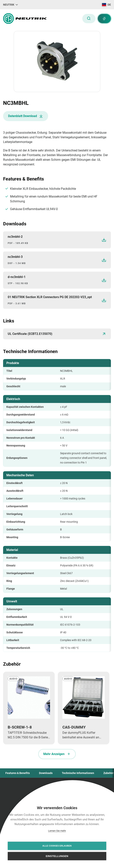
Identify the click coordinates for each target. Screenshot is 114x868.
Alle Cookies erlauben (57, 846)
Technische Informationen (78, 773)
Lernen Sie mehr (57, 831)
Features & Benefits (18, 773)
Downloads (46, 773)
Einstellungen (57, 856)
